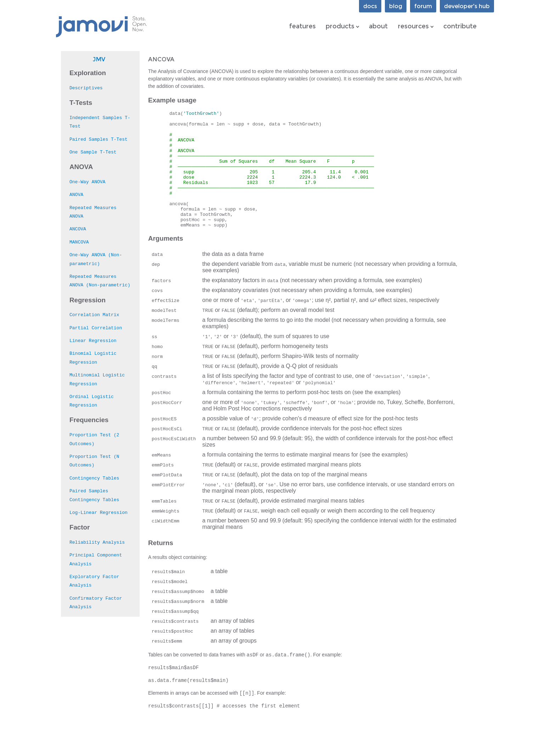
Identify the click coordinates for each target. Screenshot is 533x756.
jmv (99, 59)
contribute (460, 26)
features (302, 26)
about (378, 26)
